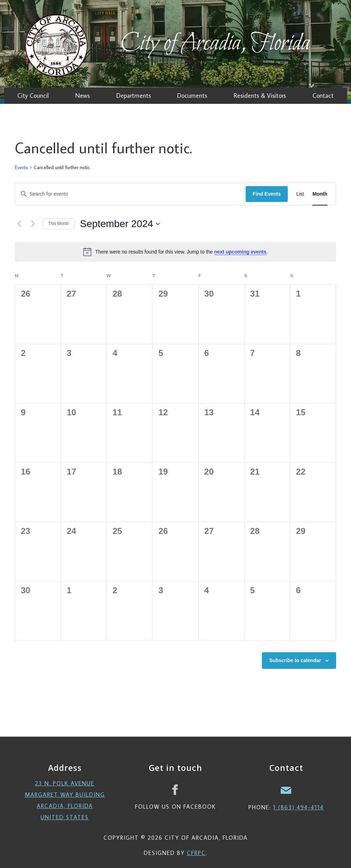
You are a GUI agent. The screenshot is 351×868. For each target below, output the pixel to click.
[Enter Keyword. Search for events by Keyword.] (130, 194)
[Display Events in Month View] (320, 194)
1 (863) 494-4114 (299, 807)
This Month (58, 224)
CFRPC (196, 853)
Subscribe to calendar (295, 660)
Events (21, 167)
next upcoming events (240, 252)
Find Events (267, 194)
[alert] (175, 252)
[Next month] (33, 224)
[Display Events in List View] (300, 194)
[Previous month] (19, 224)
